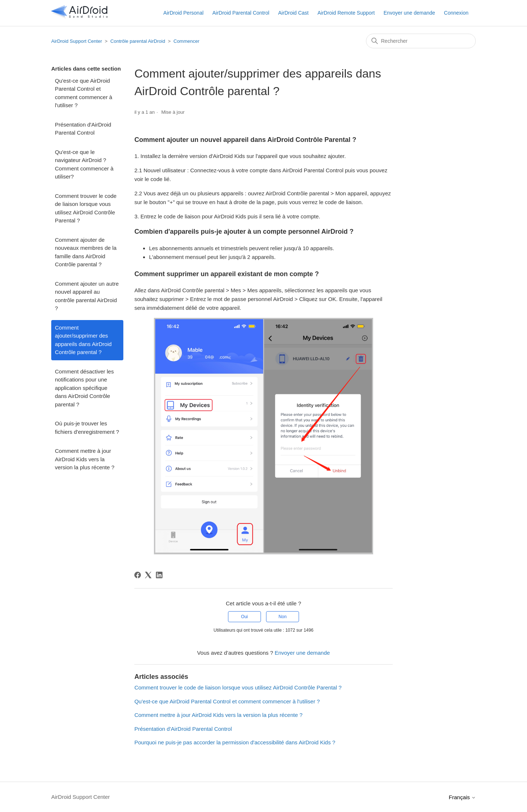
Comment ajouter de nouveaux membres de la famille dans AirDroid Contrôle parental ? (86, 252)
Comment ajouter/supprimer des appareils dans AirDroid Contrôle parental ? (83, 340)
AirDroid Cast (293, 13)
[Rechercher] (421, 41)
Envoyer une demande (409, 13)
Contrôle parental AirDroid (138, 41)
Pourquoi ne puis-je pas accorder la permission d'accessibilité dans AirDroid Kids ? (235, 742)
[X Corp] (148, 575)
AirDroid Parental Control (241, 13)
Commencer (186, 41)
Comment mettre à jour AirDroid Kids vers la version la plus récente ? (85, 459)
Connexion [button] (456, 13)
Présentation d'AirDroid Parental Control (83, 129)
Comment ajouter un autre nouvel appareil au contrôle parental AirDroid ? (87, 296)
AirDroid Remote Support (346, 13)
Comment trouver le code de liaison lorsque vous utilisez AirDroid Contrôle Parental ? (86, 208)
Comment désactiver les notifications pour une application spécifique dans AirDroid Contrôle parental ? (84, 388)
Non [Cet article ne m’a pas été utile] (283, 617)
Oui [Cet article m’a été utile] (245, 617)
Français (462, 797)
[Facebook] (138, 575)
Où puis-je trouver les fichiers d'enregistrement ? (87, 428)
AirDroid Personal (183, 13)
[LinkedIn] (159, 575)
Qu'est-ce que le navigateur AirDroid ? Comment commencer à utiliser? (84, 164)
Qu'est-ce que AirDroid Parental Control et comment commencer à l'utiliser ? (84, 93)
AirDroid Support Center (77, 41)
